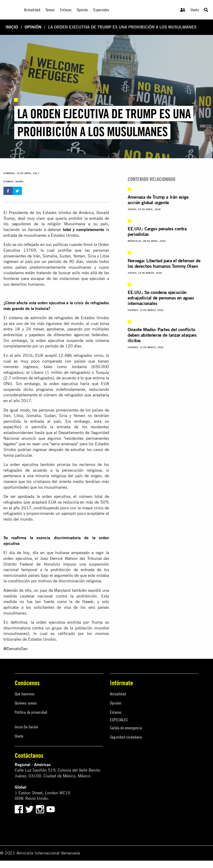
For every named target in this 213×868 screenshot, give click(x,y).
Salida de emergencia (126, 728)
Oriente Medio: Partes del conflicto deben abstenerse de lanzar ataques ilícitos (162, 335)
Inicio (12, 27)
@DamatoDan (16, 649)
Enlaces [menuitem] (66, 10)
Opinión (33, 27)
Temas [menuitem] (50, 10)
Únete (195, 10)
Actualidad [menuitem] (32, 10)
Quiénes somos (26, 703)
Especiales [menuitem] (101, 10)
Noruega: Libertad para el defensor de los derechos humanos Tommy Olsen (164, 263)
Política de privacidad (31, 712)
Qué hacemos (25, 694)
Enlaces (116, 712)
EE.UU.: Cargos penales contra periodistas (157, 231)
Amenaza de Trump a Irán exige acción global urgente (158, 200)
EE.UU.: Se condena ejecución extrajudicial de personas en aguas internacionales (161, 298)
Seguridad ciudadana (126, 737)
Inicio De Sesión (26, 727)
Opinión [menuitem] (82, 10)
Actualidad (118, 694)
